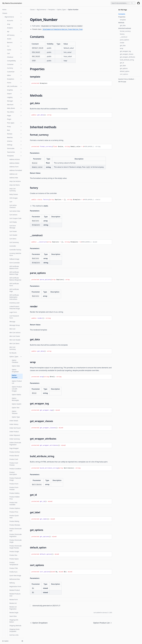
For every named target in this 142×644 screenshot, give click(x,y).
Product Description (13, 279)
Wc (6, 580)
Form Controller (15, 68)
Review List (13, 409)
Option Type (16, 223)
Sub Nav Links (14, 441)
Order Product (14, 237)
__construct (124, 37)
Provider (7, 530)
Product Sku (13, 361)
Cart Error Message (13, 32)
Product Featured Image (15, 285)
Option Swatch (17, 210)
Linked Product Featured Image (15, 113)
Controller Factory (15, 55)
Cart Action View (15, 17)
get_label (123, 66)
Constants (122, 14)
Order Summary (15, 245)
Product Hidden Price (15, 304)
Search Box (13, 422)
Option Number (15, 182)
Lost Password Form (14, 123)
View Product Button (14, 453)
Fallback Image (14, 65)
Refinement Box (15, 385)
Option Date (16, 172)
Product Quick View (14, 322)
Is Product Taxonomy (12, 559)
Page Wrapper (14, 254)
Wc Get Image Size (11, 591)
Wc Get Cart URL (10, 583)
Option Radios (16, 200)
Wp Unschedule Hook (12, 631)
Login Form (13, 118)
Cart (11, 7)
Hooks (4, 635)
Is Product (8, 548)
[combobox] (123, 3)
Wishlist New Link (15, 506)
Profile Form (13, 378)
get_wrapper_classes (127, 54)
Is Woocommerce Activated (10, 568)
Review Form (14, 405)
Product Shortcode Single (15, 347)
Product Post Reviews (12, 572)
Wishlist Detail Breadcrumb (14, 473)
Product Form (14, 290)
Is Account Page (10, 537)
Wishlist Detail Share (14, 485)
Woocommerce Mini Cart (13, 616)
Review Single (14, 418)
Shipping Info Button (14, 427)
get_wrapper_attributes (128, 57)
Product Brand (14, 261)
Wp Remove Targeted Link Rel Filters (13, 627)
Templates (52, 10)
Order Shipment (15, 241)
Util (14, 519)
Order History (14, 230)
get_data (123, 25)
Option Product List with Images (17, 195)
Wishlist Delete (14, 465)
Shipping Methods (15, 431)
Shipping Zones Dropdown (14, 436)
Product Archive (15, 258)
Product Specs (14, 365)
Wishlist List (13, 493)
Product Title (14, 374)
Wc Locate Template (11, 609)
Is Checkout (9, 545)
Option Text (16, 213)
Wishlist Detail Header (14, 479)
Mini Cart (12, 135)
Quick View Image (15, 381)
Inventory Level (14, 109)
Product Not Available (13, 309)
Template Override (15, 448)
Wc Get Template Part (12, 605)
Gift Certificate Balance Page (14, 79)
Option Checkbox (15, 167)
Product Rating (14, 327)
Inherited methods (125, 28)
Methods (121, 23)
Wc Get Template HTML (12, 601)
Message (12, 127)
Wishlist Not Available (13, 511)
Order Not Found (15, 234)
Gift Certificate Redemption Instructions (14, 103)
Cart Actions (13, 20)
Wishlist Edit (13, 489)
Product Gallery (14, 299)
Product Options (15, 314)
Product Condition (15, 274)
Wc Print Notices (10, 612)
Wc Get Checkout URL (12, 587)
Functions (12, 534)
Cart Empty (13, 28)
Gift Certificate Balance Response (15, 85)
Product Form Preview (14, 294)
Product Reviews (15, 331)
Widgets (14, 526)
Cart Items (13, 44)
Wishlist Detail (14, 468)
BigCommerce (41, 10)
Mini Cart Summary (13, 154)
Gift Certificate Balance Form (14, 73)
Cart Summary (14, 48)
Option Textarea (15, 218)
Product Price (14, 318)
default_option (125, 71)
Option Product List (17, 188)
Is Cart (7, 541)
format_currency (125, 31)
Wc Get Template (10, 598)
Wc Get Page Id (10, 594)
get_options (124, 68)
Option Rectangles (15, 205)
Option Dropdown (15, 176)
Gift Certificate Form (14, 90)
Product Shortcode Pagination (15, 341)
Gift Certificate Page (14, 96)
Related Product (15, 396)
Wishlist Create (14, 461)
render (122, 43)
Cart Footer (13, 37)
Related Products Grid (15, 401)
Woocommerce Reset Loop (12, 621)
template (123, 20)
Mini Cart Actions (15, 138)
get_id (122, 63)
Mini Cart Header (15, 146)
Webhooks (14, 523)
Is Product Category (11, 552)
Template (12, 444)
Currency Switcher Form (15, 60)
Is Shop (7, 563)
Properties (122, 17)
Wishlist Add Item (15, 457)
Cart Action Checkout (13, 12)
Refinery (12, 389)
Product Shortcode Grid (15, 335)
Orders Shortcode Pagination (15, 249)
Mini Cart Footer (15, 142)
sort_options (124, 74)
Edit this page (122, 82)
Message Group (15, 131)
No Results (13, 159)
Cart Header (13, 41)
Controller (13, 52)
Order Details (14, 226)
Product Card (14, 265)
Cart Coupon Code (15, 24)
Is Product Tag (9, 556)
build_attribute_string (127, 60)
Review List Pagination (13, 414)
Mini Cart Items (14, 149)
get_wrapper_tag (125, 51)
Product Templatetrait (14, 369)
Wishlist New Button (14, 501)
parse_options (124, 40)
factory (122, 34)
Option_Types (16, 162)
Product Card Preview (14, 270)
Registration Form (15, 392)
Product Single (14, 357)
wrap (122, 48)
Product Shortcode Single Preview (15, 353)
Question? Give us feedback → (127, 79)
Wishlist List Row (15, 497)
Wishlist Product (15, 515)
